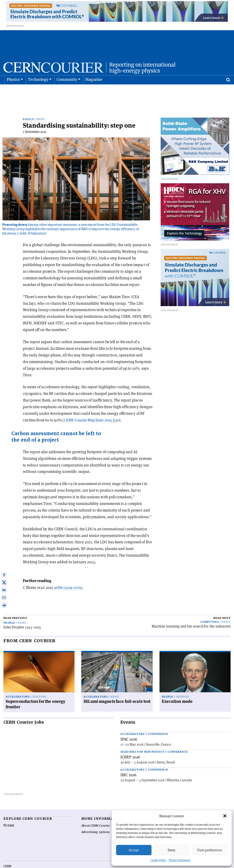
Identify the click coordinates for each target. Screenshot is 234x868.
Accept (134, 850)
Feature (39, 683)
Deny (172, 850)
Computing (209, 608)
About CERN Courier (96, 812)
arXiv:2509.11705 (68, 574)
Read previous (15, 604)
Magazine (94, 91)
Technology (38, 91)
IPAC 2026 (129, 725)
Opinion (182, 683)
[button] (225, 816)
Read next (222, 604)
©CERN (9, 812)
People (9, 609)
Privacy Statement (179, 860)
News (41, 106)
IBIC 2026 (128, 761)
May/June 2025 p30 (91, 406)
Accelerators (18, 683)
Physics (13, 91)
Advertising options (96, 818)
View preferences (209, 850)
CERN (7, 852)
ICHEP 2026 (130, 743)
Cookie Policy (158, 860)
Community (67, 91)
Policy (28, 106)
